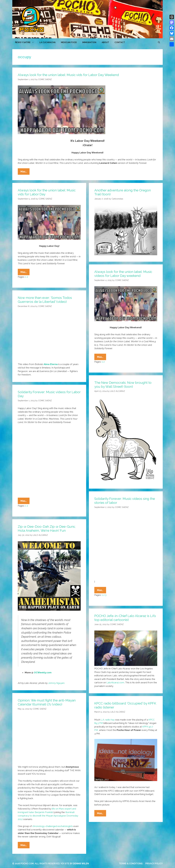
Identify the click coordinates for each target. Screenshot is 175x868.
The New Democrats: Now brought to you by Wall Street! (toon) (123, 385)
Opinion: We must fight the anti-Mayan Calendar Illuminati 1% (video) (47, 702)
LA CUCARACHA (47, 42)
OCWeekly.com (43, 672)
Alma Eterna (51, 364)
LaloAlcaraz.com (115, 682)
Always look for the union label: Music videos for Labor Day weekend (123, 274)
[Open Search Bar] (159, 42)
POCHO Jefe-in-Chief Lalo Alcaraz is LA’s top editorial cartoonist (125, 618)
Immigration (89, 42)
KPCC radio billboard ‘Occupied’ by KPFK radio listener (125, 705)
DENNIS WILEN (81, 864)
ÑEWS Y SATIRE (26, 42)
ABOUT (105, 42)
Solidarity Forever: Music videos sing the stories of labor (125, 501)
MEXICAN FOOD (69, 42)
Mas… (25, 172)
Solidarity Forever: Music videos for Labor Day (49, 394)
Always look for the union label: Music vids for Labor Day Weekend (68, 75)
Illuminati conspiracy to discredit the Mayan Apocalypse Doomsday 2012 (48, 816)
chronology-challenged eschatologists (53, 826)
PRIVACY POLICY (154, 864)
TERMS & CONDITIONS (131, 864)
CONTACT (120, 42)
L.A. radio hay (108, 720)
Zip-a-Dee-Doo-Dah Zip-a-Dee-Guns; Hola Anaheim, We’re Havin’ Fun (47, 529)
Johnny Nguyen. (57, 683)
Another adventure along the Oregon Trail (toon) (123, 192)
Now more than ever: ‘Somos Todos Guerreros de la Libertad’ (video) (45, 300)
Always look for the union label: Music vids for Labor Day (47, 192)
